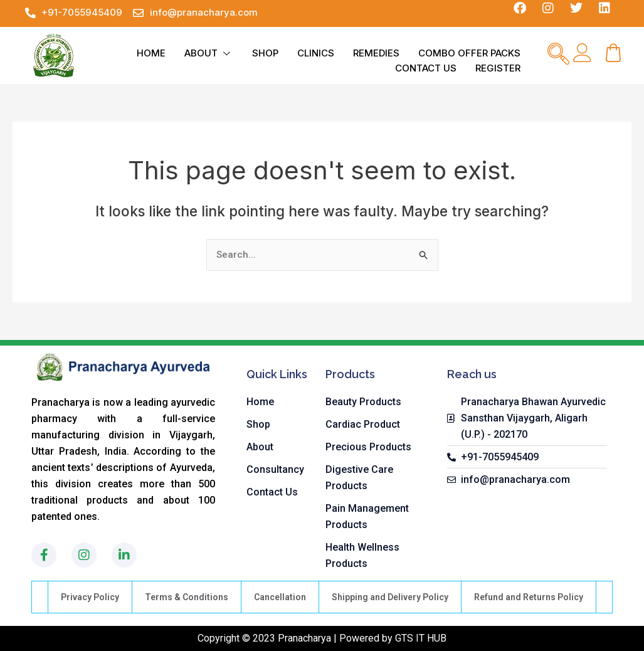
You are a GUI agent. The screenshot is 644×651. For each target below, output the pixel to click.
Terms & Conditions (187, 597)
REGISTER (498, 68)
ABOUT (209, 53)
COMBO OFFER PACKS (469, 53)
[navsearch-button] (558, 55)
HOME (151, 53)
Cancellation (280, 597)
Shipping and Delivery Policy (390, 597)
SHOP (265, 53)
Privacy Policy (90, 597)
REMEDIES (376, 53)
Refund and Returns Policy (529, 597)
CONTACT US (426, 68)
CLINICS (316, 53)
